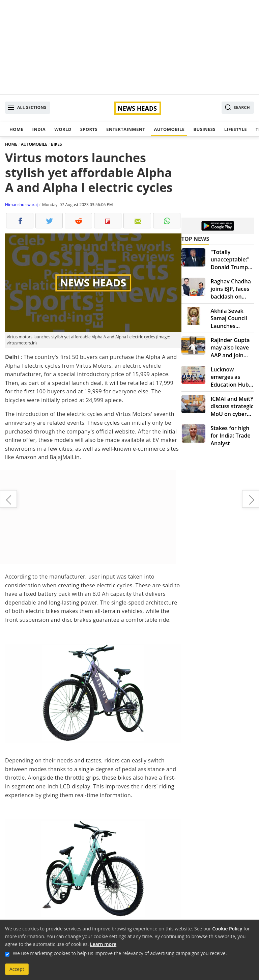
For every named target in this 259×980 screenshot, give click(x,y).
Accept (17, 969)
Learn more (103, 944)
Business (204, 129)
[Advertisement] (129, 47)
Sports (89, 129)
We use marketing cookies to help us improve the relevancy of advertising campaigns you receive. (120, 953)
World (63, 129)
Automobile (169, 129)
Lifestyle (236, 129)
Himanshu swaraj (21, 205)
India (39, 129)
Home (16, 129)
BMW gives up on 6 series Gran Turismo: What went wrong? (8, 499)
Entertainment (126, 129)
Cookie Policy (227, 929)
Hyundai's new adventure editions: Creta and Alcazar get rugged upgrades (251, 499)
